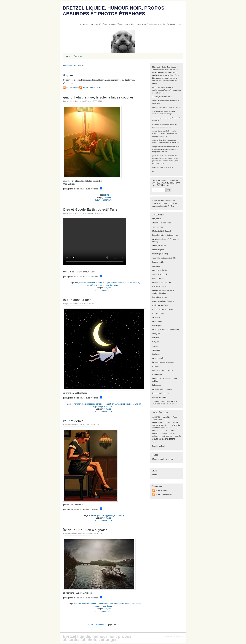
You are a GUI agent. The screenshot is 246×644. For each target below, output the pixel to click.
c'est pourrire (157, 374)
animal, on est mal (159, 246)
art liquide (156, 317)
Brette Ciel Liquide (159, 286)
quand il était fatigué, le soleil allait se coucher (98, 97)
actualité (85, 604)
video (116, 285)
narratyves (156, 338)
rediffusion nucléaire (160, 305)
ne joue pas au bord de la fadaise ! (166, 330)
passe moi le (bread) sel (162, 282)
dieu (76, 283)
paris (122, 604)
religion (114, 283)
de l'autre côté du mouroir (162, 389)
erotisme (93, 515)
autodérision (157, 422)
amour (167, 420)
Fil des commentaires (92, 88)
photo (107, 195)
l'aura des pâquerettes (161, 393)
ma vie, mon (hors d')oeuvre (163, 301)
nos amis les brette (160, 270)
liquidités (156, 366)
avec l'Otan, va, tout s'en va (163, 370)
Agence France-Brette (99, 604)
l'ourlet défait (73, 421)
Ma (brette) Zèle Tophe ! (162, 231)
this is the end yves (160, 297)
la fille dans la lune (77, 300)
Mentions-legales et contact (163, 459)
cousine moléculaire (160, 397)
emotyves (156, 350)
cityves (155, 346)
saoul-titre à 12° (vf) (160, 274)
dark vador (114, 604)
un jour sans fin (158, 358)
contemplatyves (158, 278)
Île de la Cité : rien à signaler (85, 530)
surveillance (107, 606)
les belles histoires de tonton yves (165, 235)
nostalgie (164, 433)
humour (155, 430)
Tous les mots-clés (159, 446)
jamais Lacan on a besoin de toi (163, 124)
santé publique (167, 436)
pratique (106, 283)
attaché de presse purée (161, 101)
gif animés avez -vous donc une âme (165, 156)
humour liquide (158, 262)
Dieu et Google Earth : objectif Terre (90, 209)
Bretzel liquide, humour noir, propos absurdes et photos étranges (114, 11)
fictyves (73, 65)
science (121, 283)
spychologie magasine (103, 285)
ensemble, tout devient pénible (164, 258)
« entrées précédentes (97, 625)
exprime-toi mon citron (160, 425)
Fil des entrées (73, 88)
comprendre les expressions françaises (88, 404)
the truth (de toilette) (160, 254)
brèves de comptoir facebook (163, 362)
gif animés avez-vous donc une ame (127, 404)
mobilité (83, 283)
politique (155, 436)
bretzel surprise (158, 250)
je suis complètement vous (162, 309)
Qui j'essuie (157, 219)
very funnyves (158, 227)
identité (164, 430)
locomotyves (157, 321)
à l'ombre (170, 206)
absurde (77, 604)
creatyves (156, 334)
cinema (167, 422)
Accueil (66, 65)
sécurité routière (132, 283)
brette (155, 475)
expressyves (157, 326)
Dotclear (180, 636)
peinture (101, 515)
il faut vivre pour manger (161, 118)
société (90, 285)
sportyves (156, 266)
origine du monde (94, 283)
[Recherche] (159, 190)
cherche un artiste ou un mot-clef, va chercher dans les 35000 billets (166, 183)
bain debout (157, 385)
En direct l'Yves (158, 313)
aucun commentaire (103, 200)
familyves (156, 354)
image (173, 430)
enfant (108, 404)
